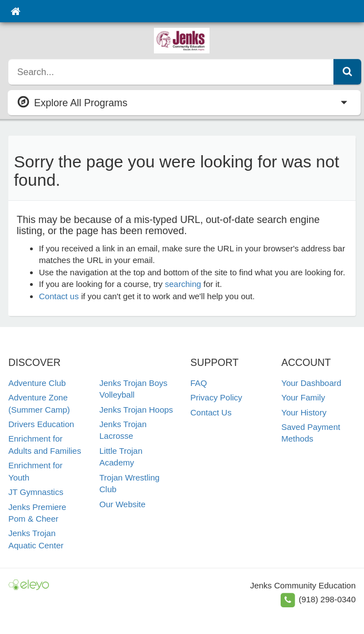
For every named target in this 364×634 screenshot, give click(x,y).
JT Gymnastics (36, 492)
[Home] (15, 11)
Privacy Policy (216, 397)
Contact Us (211, 412)
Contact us (59, 296)
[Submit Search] (347, 72)
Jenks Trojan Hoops (136, 410)
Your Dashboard (311, 383)
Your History (304, 412)
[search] (171, 72)
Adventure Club (37, 383)
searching (183, 284)
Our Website (123, 504)
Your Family (303, 397)
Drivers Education (41, 424)
